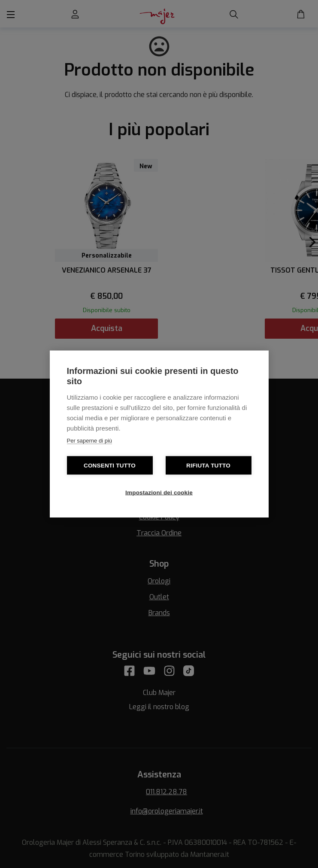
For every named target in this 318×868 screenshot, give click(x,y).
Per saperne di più (90, 441)
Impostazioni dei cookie (159, 493)
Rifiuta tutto (208, 466)
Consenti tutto (110, 466)
